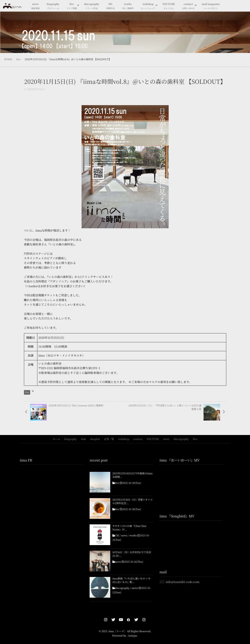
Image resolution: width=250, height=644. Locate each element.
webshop (148, 6)
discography (92, 6)
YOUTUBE (169, 6)
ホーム (56, 439)
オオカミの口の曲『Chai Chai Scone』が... (129, 528)
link (83, 439)
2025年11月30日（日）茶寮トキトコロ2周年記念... (132, 502)
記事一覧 (109, 439)
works (128, 6)
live (72, 6)
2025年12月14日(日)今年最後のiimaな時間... (132, 475)
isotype (133, 636)
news (36, 6)
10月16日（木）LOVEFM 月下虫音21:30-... (132, 554)
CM (117, 536)
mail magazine (211, 6)
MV (111, 6)
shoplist (95, 439)
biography (53, 6)
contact (188, 6)
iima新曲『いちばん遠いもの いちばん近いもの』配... (131, 580)
